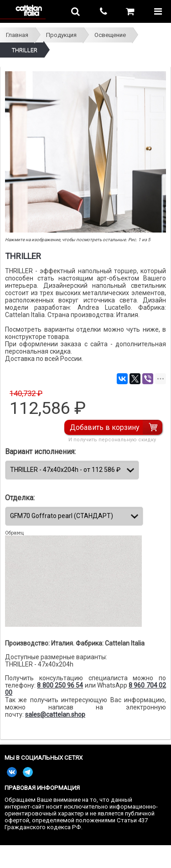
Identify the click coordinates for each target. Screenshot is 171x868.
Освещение (110, 35)
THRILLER (25, 50)
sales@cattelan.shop (55, 715)
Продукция (61, 35)
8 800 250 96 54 (60, 685)
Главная (17, 35)
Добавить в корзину (105, 427)
